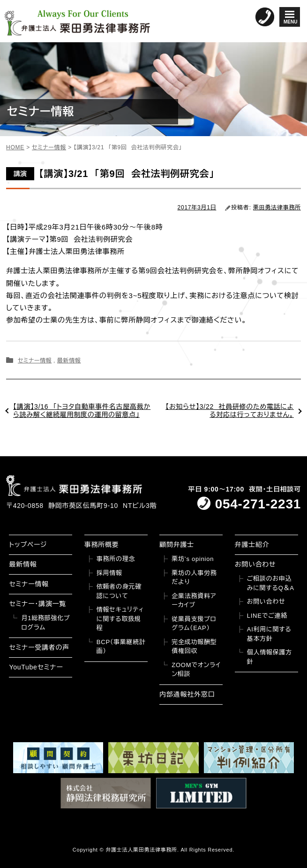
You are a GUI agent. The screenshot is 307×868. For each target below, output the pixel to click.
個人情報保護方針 (270, 657)
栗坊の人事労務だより (194, 578)
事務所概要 (102, 545)
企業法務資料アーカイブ (194, 601)
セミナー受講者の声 (39, 647)
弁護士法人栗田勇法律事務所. (142, 850)
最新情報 (69, 361)
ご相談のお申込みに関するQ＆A (271, 583)
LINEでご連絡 (267, 616)
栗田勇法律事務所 (277, 207)
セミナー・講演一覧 (37, 604)
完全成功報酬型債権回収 (194, 647)
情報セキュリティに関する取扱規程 (120, 619)
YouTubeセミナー (36, 667)
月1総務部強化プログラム (45, 623)
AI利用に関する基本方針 (269, 634)
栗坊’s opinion (193, 559)
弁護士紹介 (252, 545)
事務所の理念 (116, 559)
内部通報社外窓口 (187, 694)
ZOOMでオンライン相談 (196, 670)
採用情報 (109, 573)
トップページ (28, 545)
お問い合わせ (255, 564)
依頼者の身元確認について (119, 591)
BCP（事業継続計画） (121, 647)
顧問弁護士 (177, 545)
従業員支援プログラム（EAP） (194, 624)
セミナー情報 (35, 361)
